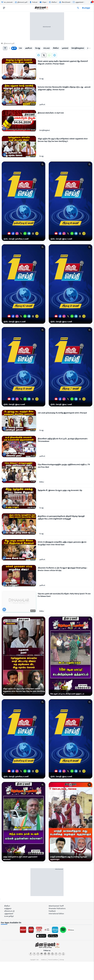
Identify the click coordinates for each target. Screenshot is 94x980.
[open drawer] (4, 8)
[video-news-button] (4, 77)
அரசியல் (42, 105)
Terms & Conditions (53, 960)
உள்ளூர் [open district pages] (86, 8)
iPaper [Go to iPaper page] (43, 2)
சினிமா (42, 482)
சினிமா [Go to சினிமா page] (53, 2)
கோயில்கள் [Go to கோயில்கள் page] (65, 2)
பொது (41, 79)
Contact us (44, 960)
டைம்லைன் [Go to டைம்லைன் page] (7, 2)
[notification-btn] (91, 2)
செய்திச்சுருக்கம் (44, 130)
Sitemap (62, 960)
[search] (78, 8)
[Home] (2, 43)
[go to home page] (41, 8)
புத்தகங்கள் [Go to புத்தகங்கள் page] (78, 2)
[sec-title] (47, 923)
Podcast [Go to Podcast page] (33, 2)
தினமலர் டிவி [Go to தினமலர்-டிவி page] (21, 2)
